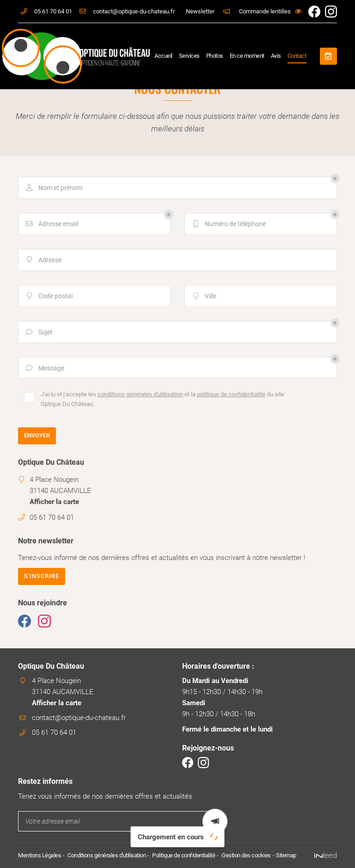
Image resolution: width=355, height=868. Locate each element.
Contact (297, 56)
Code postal (49, 296)
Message (44, 368)
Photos (215, 56)
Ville (204, 296)
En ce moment (247, 56)
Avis (276, 56)
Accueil (163, 56)
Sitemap (286, 855)
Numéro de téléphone (228, 224)
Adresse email (51, 224)
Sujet (39, 332)
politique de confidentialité (231, 394)
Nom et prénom (54, 188)
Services (189, 56)
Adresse (43, 260)
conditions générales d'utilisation (140, 394)
